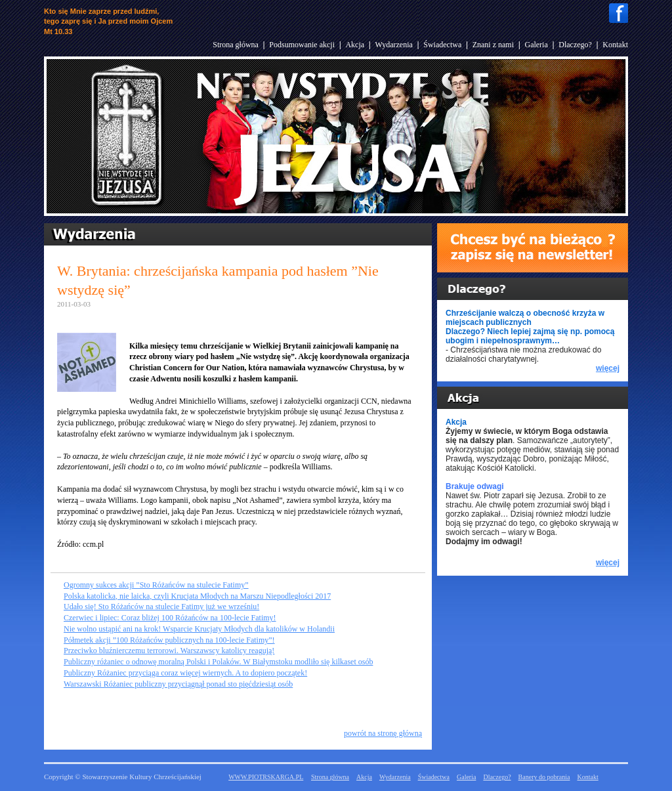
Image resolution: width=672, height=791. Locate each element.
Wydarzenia (394, 45)
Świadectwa (442, 45)
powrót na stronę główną (383, 733)
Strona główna (236, 45)
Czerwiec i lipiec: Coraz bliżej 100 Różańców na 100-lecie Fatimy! (170, 618)
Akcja (355, 45)
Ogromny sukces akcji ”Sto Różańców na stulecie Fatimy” (156, 585)
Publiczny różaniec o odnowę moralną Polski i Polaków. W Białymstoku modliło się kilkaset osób (218, 662)
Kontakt (615, 45)
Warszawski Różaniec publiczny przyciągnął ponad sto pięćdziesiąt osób (178, 684)
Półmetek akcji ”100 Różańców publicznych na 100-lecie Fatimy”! (169, 640)
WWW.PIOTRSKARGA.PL (266, 777)
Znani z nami (493, 45)
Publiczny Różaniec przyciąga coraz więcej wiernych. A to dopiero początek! (185, 673)
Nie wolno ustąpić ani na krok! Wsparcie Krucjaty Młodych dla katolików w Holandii (199, 629)
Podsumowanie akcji (302, 45)
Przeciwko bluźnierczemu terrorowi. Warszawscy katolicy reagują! (169, 651)
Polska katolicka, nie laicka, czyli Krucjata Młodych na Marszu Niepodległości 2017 (197, 596)
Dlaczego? (575, 45)
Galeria (536, 45)
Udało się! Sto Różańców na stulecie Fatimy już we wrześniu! (161, 607)
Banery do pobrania (544, 777)
